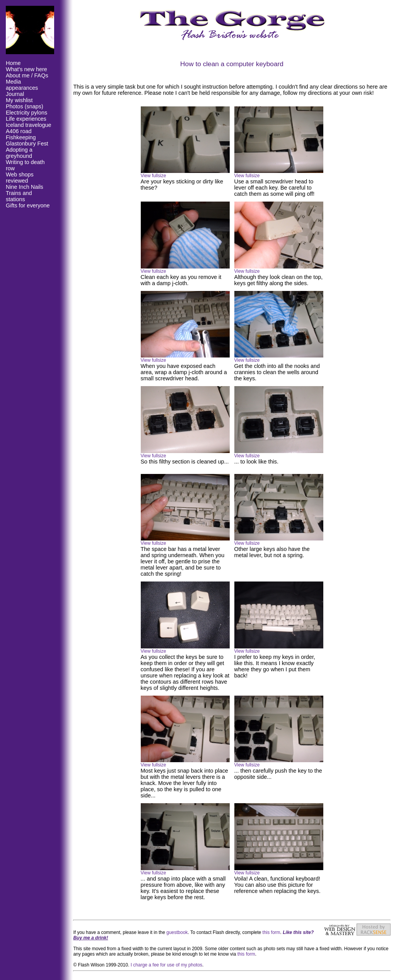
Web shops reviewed (20, 178)
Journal (15, 94)
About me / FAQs (27, 75)
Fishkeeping (21, 137)
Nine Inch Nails (25, 187)
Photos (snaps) (25, 106)
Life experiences (26, 119)
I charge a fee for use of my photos (166, 965)
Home (13, 63)
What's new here (26, 69)
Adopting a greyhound (19, 153)
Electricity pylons (26, 113)
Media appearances (22, 85)
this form (271, 932)
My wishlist (19, 100)
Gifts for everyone (28, 205)
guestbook (177, 932)
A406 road (19, 131)
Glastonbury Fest (27, 144)
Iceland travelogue (29, 125)
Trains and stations (19, 196)
